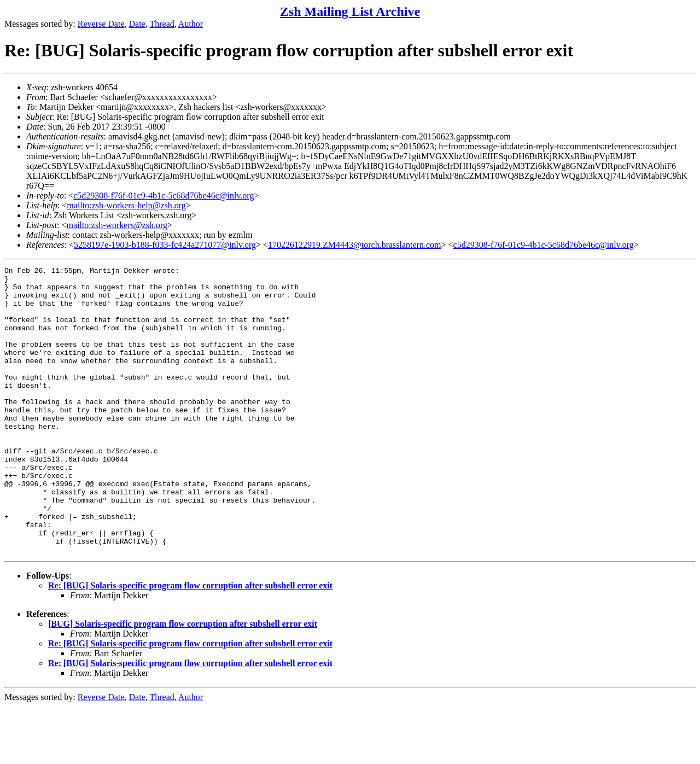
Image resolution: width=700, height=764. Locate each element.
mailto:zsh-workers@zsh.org (117, 225)
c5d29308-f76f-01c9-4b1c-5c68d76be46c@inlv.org (164, 196)
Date (137, 24)
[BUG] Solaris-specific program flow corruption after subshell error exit (183, 681)
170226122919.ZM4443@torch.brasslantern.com (354, 245)
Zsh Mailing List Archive (350, 11)
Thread (162, 24)
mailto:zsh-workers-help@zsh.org (126, 205)
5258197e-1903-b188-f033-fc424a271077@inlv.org (165, 245)
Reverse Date (101, 24)
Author (191, 24)
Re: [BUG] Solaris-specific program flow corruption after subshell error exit (190, 643)
